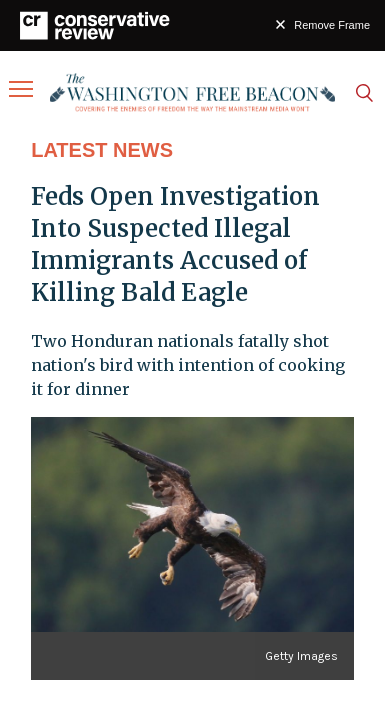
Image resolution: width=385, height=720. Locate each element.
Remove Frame (332, 25)
